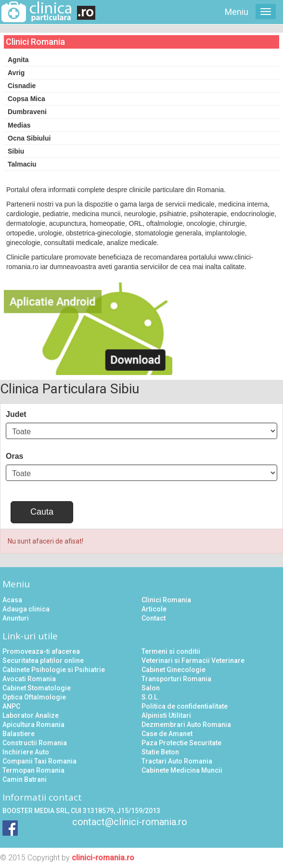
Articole (154, 609)
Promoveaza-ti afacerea (41, 651)
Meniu (237, 12)
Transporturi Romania (176, 679)
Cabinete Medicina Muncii (182, 770)
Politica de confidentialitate (185, 706)
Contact (154, 618)
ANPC (11, 706)
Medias (19, 125)
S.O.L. (150, 697)
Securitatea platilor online (43, 661)
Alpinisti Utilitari (166, 715)
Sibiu (16, 151)
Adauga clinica (26, 609)
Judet (16, 414)
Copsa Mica (26, 99)
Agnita (18, 60)
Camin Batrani (25, 779)
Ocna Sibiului (29, 138)
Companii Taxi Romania (39, 761)
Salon (151, 688)
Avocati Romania (29, 679)
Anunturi (16, 618)
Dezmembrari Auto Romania (186, 725)
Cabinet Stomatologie (37, 688)
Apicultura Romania (33, 725)
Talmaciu (22, 164)
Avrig (16, 73)
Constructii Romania (35, 743)
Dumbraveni (27, 112)
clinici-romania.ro (103, 858)
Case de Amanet (167, 734)
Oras (14, 456)
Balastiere (19, 734)
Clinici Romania (166, 600)
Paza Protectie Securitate (181, 743)
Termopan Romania (33, 770)
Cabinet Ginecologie (174, 670)
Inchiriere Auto (26, 752)
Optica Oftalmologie (34, 697)
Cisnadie (22, 86)
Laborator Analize (31, 715)
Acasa (12, 600)
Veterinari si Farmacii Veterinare (193, 661)
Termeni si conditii (171, 651)
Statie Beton (160, 752)
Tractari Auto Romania (177, 761)
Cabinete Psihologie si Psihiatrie (54, 670)
